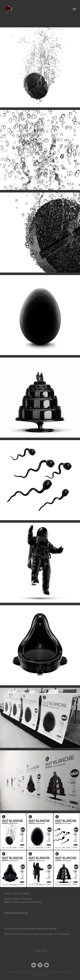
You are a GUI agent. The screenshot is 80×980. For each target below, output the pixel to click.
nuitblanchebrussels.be (16, 913)
